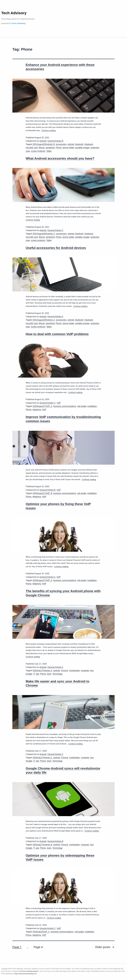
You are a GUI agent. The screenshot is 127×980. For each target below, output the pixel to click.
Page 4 (38, 947)
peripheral (50, 148)
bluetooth (79, 144)
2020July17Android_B (42, 845)
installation (92, 406)
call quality (82, 406)
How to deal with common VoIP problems (57, 334)
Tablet (49, 151)
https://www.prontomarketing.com (26, 974)
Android (43, 141)
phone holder (68, 148)
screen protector (38, 151)
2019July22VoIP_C (41, 932)
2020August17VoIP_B (42, 493)
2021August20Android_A (44, 320)
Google (29, 674)
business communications (65, 406)
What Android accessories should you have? (60, 158)
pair (37, 674)
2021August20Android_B (44, 144)
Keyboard (89, 144)
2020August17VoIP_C (42, 406)
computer (85, 671)
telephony (37, 410)
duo (92, 671)
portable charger (82, 148)
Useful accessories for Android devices (56, 248)
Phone (59, 148)
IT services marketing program (28, 971)
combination (74, 671)
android (71, 144)
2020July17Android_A (42, 671)
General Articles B (55, 141)
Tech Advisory (14, 13)
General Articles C (55, 230)
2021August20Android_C (44, 234)
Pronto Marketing (18, 23)
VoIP (59, 403)
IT (34, 674)
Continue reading (49, 130)
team (49, 674)
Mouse (42, 148)
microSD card (32, 148)
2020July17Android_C (42, 758)
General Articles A (55, 317)
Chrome (65, 671)
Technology (57, 674)
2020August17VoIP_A (42, 580)
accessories (61, 144)
